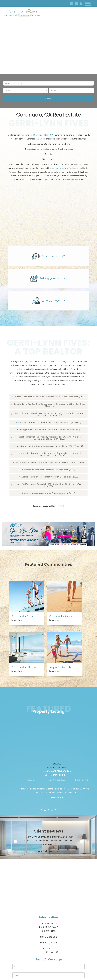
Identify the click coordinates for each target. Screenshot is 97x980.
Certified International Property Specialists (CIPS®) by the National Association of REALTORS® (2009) (50, 438)
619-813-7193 (71, 180)
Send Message (49, 937)
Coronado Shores (62, 616)
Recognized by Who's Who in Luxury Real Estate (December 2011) (50, 430)
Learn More (17, 620)
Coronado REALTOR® (44, 135)
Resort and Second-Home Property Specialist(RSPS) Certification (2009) (50, 462)
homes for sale (59, 168)
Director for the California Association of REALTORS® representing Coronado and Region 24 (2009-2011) (50, 414)
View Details (29, 797)
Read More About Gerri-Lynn (47, 506)
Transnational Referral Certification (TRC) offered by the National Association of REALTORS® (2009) (50, 454)
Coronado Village (24, 667)
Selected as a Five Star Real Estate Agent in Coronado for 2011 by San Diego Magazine (50, 405)
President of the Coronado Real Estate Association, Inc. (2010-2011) (50, 422)
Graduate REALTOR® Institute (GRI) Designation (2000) (50, 493)
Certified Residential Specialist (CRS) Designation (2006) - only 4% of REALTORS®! (50, 485)
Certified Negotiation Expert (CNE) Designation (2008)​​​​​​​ (50, 470)
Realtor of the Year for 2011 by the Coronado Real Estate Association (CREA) (50, 397)
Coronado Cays (22, 616)
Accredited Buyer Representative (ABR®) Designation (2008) (50, 477)
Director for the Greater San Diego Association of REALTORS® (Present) (50, 446)
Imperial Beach (60, 667)
